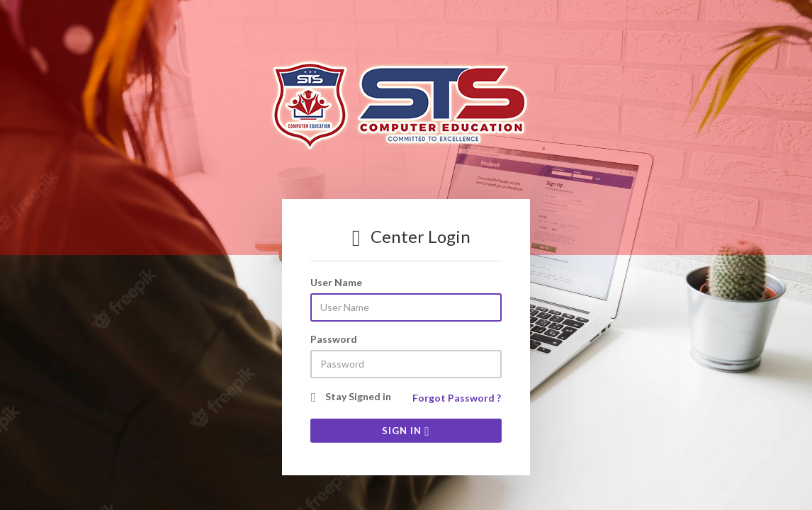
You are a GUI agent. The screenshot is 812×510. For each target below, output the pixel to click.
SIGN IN (406, 431)
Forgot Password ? (457, 398)
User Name (336, 282)
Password (334, 339)
